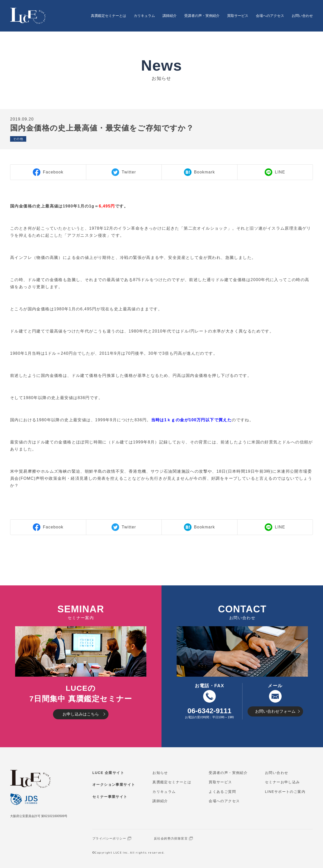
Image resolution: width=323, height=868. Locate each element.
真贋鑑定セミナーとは (109, 16)
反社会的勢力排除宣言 (171, 839)
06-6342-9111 (209, 711)
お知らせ (160, 773)
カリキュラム (144, 16)
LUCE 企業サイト (108, 773)
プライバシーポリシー (109, 839)
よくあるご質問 (222, 792)
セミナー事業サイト (110, 797)
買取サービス (238, 16)
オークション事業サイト (114, 785)
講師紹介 (170, 16)
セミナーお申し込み (282, 782)
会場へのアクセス (270, 16)
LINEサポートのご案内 (285, 792)
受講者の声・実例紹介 (202, 16)
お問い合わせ (302, 16)
